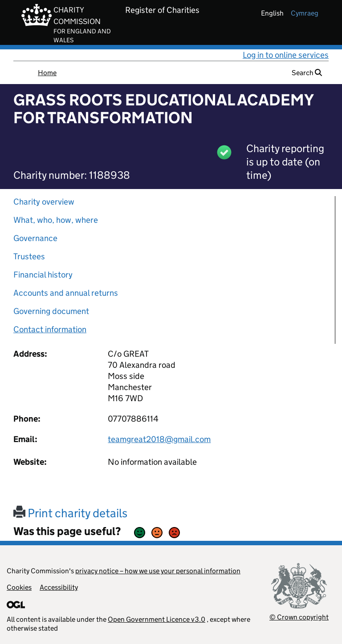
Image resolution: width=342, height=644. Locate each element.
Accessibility (59, 587)
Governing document (51, 311)
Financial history (43, 275)
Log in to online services (286, 55)
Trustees (29, 256)
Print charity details (70, 513)
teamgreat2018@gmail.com (159, 439)
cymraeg (305, 13)
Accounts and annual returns (66, 293)
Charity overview (44, 202)
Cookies (19, 587)
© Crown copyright (299, 617)
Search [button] (307, 73)
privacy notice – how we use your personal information (158, 571)
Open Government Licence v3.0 (157, 619)
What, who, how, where (56, 220)
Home (47, 73)
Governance (35, 238)
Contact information (50, 329)
